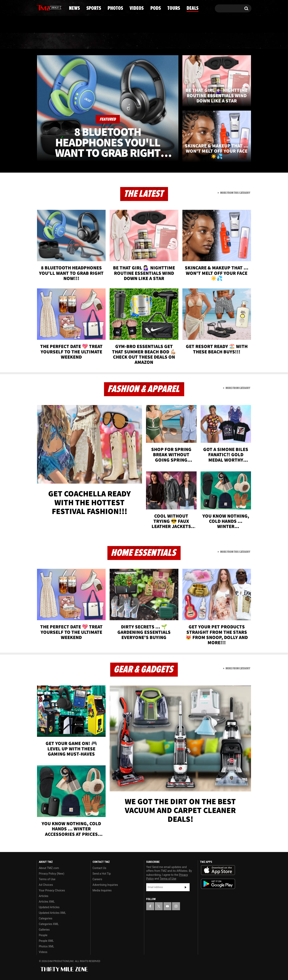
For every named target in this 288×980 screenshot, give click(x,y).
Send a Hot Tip (102, 874)
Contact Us (99, 868)
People (43, 935)
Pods (175, 41)
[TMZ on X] (46, 7)
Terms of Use (47, 879)
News (46, 41)
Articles (44, 896)
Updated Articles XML (52, 913)
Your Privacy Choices (52, 890)
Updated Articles (49, 907)
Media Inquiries (102, 890)
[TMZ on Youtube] (53, 7)
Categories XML (49, 924)
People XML (46, 941)
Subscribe (186, 887)
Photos (111, 41)
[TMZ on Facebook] (40, 7)
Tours (204, 41)
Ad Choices (46, 885)
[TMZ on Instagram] (60, 7)
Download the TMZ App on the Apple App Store (218, 870)
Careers (97, 879)
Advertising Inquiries (105, 885)
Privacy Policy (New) (51, 874)
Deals (234, 41)
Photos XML (46, 946)
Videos (145, 41)
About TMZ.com (49, 868)
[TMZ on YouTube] (167, 906)
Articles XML (47, 902)
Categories (45, 918)
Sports (77, 41)
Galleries (44, 930)
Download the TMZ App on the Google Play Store (218, 884)
